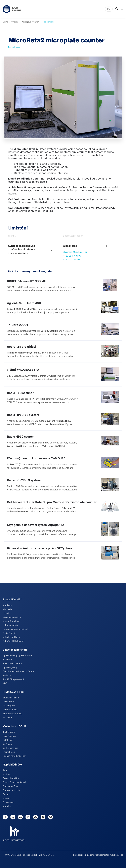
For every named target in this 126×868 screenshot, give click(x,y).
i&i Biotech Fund (10, 748)
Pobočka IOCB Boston (13, 641)
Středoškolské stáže (12, 714)
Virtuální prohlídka (11, 637)
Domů (5, 22)
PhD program (9, 706)
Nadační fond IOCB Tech (15, 756)
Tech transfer (9, 732)
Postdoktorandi (10, 710)
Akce (5, 770)
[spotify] (43, 817)
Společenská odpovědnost (16, 629)
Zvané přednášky (11, 778)
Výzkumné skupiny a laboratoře (18, 656)
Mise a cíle (8, 609)
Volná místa (8, 702)
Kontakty (7, 806)
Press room (8, 802)
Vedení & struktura (12, 621)
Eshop (6, 794)
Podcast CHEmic (11, 786)
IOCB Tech (8, 740)
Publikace (7, 660)
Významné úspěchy (12, 617)
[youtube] (35, 817)
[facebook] (5, 817)
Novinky (6, 774)
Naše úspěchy (9, 736)
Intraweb (7, 798)
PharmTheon (9, 752)
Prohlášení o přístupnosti (85, 855)
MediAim (7, 676)
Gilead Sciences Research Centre (18, 672)
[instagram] (28, 817)
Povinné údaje (9, 633)
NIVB (5, 683)
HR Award (7, 718)
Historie (6, 613)
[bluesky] (51, 817)
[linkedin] (20, 817)
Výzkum (15, 22)
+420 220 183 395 (72, 256)
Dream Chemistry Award (14, 782)
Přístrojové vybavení (31, 22)
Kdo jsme (7, 605)
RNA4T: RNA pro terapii (14, 680)
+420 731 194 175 (72, 260)
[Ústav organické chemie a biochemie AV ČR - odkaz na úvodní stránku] (12, 9)
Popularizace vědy (11, 790)
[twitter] (13, 817)
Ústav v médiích (10, 625)
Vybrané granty (10, 668)
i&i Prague (8, 744)
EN (109, 9)
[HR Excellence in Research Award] (14, 832)
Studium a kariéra (11, 698)
